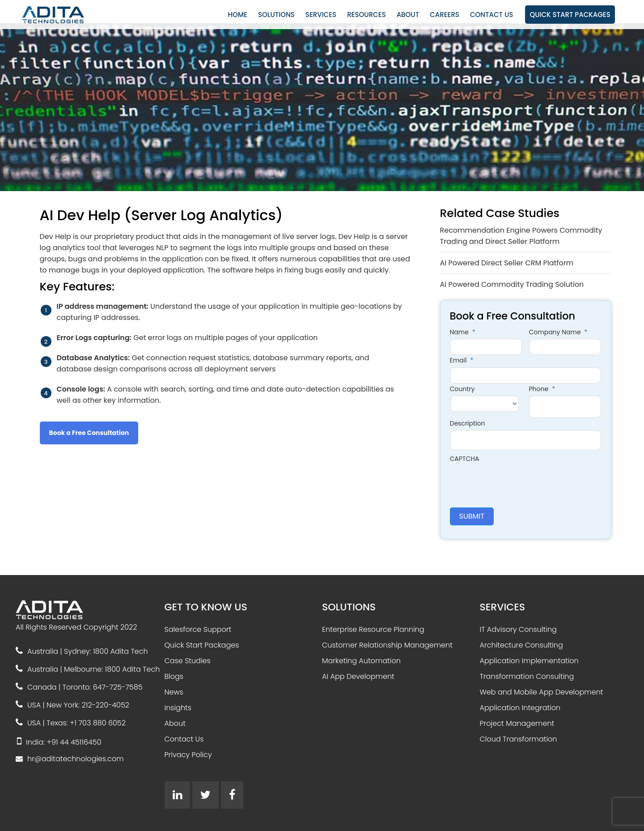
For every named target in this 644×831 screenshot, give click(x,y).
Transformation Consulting (527, 676)
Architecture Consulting (521, 645)
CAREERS (445, 15)
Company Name (558, 332)
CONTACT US (491, 15)
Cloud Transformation (519, 739)
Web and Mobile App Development (542, 692)
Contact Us (184, 739)
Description (468, 423)
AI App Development (358, 676)
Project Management (517, 723)
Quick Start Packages (202, 645)
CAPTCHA (465, 459)
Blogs (174, 676)
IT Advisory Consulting (518, 629)
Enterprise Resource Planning (373, 629)
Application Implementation (529, 661)
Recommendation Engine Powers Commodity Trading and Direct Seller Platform (521, 236)
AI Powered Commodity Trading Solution (512, 284)
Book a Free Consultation (89, 433)
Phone (542, 389)
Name (463, 332)
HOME (238, 15)
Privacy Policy (188, 755)
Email (462, 360)
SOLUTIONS (276, 15)
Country (462, 389)
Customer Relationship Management (387, 645)
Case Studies (188, 661)
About (175, 723)
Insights (178, 708)
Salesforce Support (198, 629)
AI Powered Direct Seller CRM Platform (507, 263)
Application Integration (520, 708)
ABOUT (408, 15)
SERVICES (321, 15)
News (174, 692)
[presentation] (518, 483)
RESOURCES (366, 15)
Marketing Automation (361, 661)
